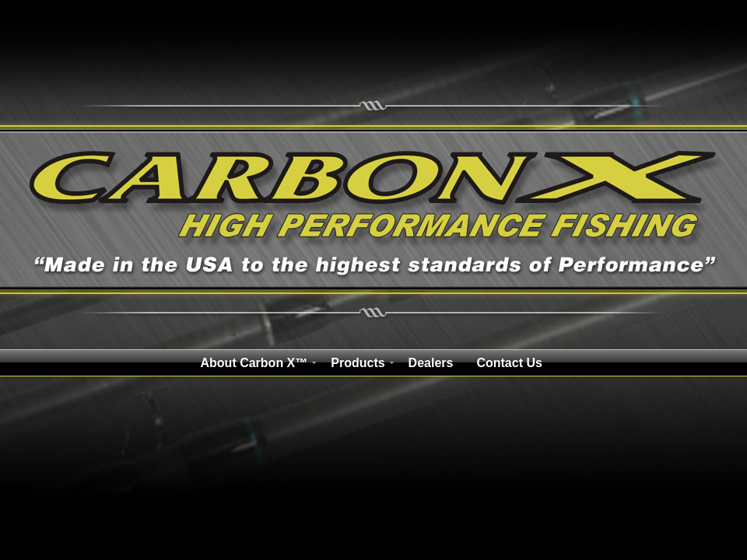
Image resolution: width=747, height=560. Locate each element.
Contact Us (509, 363)
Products (358, 363)
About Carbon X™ (254, 363)
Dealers (431, 363)
